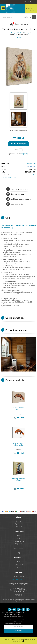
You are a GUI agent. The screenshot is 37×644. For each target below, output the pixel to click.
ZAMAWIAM (18, 631)
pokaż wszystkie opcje (9, 178)
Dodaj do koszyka (19, 144)
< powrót (18, 38)
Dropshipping (19, 565)
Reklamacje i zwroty (19, 541)
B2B (18, 562)
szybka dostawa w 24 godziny (18, 199)
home (8, 33)
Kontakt (18, 572)
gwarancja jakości (15, 204)
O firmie (19, 521)
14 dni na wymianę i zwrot (17, 189)
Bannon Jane (31, 166)
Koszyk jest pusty (18, 24)
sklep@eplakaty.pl (19, 576)
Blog (18, 553)
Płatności (18, 538)
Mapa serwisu (19, 524)
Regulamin (19, 544)
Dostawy (19, 536)
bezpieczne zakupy (15, 194)
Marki (19, 567)
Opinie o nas (19, 527)
